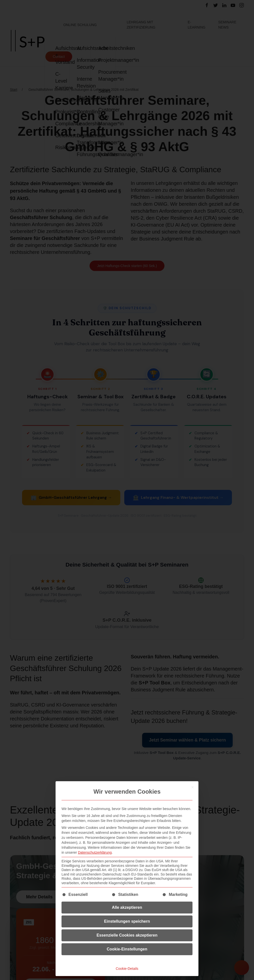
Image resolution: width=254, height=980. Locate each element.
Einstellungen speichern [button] (127, 921)
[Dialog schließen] (192, 787)
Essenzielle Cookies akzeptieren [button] (127, 935)
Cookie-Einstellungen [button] (127, 949)
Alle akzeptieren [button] (127, 907)
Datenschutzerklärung (95, 852)
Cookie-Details (127, 969)
